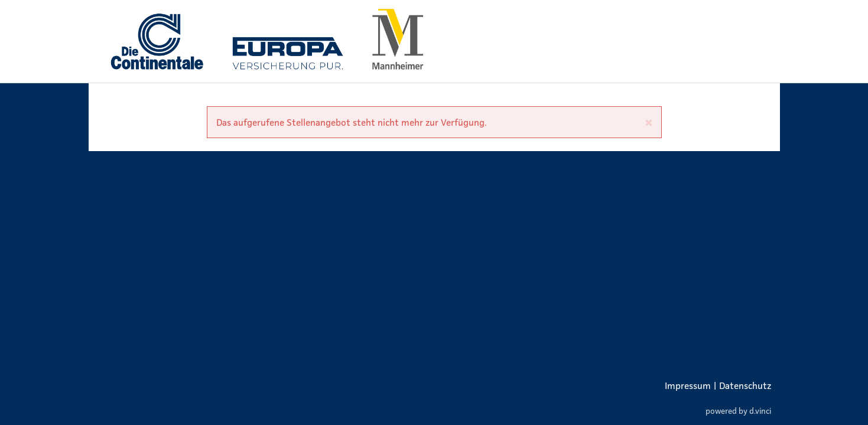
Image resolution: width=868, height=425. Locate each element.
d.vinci (760, 411)
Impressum (688, 385)
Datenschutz (745, 385)
